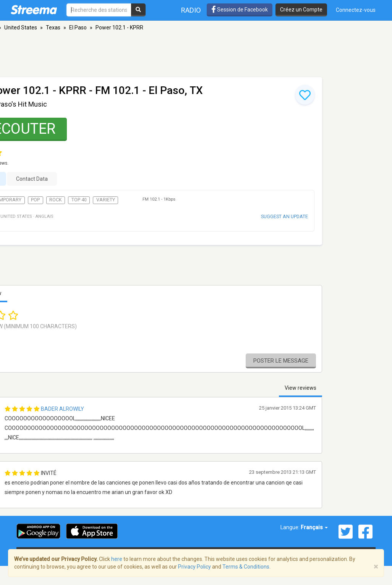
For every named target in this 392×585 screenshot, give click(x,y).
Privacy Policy (194, 567)
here (117, 559)
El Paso (78, 28)
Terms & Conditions (246, 567)
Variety (106, 200)
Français (314, 527)
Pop (35, 200)
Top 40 (79, 200)
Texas (53, 28)
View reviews (300, 388)
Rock (56, 200)
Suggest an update (284, 216)
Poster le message (281, 361)
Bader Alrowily (62, 409)
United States (21, 28)
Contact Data (32, 179)
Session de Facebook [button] (240, 10)
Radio (191, 10)
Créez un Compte (301, 10)
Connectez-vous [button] (356, 10)
